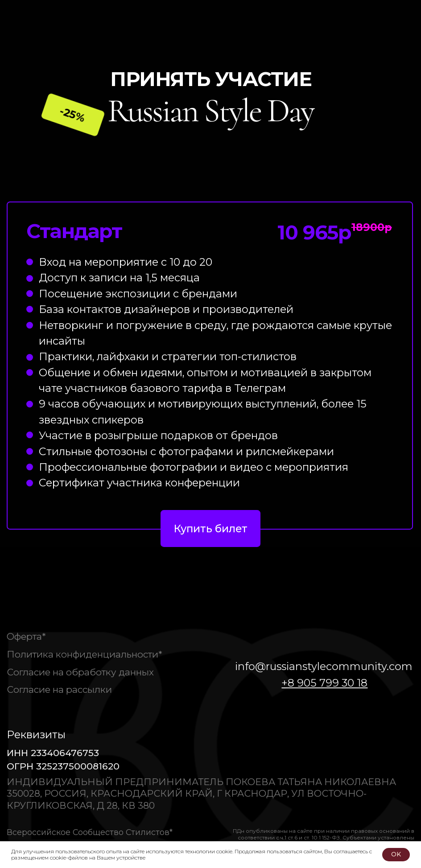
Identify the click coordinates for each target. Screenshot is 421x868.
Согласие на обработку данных (80, 672)
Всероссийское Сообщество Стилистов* (90, 832)
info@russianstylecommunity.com (324, 666)
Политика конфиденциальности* (85, 654)
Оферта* (26, 636)
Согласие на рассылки (59, 689)
